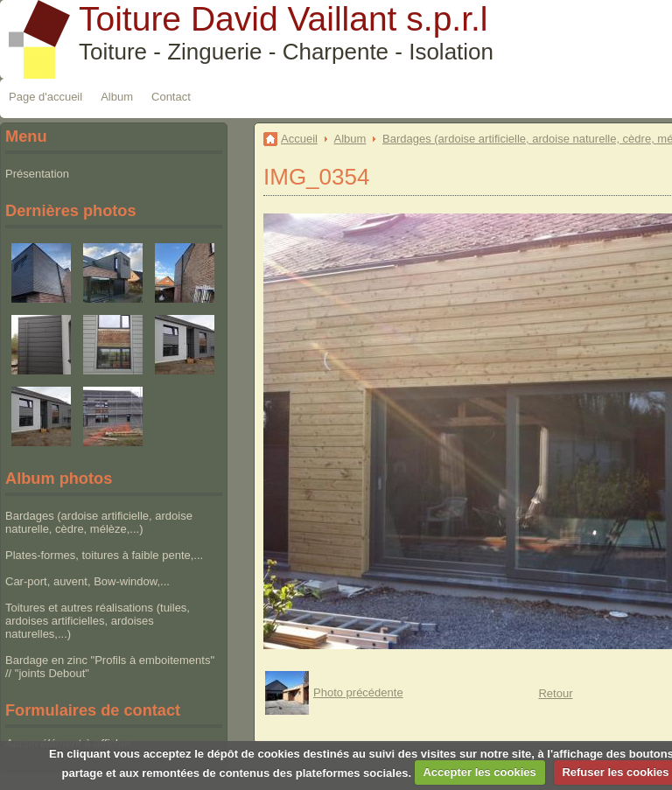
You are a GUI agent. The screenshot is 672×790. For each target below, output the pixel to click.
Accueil (299, 139)
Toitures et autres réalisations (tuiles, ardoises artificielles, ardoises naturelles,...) (98, 621)
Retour (555, 693)
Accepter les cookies (479, 772)
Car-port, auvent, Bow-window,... (87, 581)
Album (117, 97)
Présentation (37, 174)
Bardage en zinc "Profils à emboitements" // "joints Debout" (110, 667)
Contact (171, 97)
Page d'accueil (45, 97)
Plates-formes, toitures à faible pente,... (104, 555)
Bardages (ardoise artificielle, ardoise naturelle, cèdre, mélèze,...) (99, 522)
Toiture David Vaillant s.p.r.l (283, 19)
